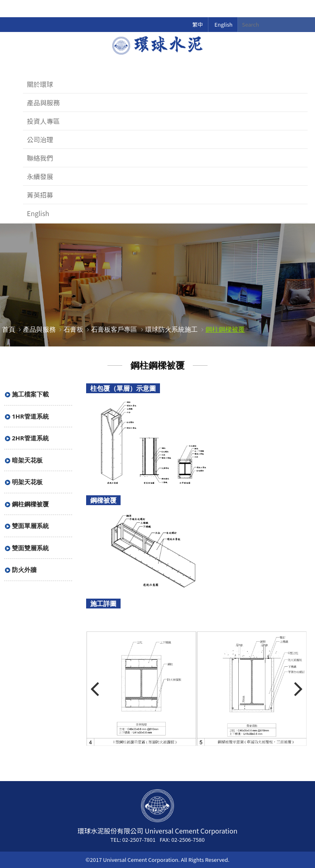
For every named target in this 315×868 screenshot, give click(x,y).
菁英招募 (40, 195)
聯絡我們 (40, 158)
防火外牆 (24, 570)
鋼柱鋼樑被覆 (225, 329)
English (224, 24)
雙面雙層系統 (30, 548)
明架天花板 (27, 482)
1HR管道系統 (30, 416)
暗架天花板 (27, 460)
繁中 (198, 24)
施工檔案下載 (30, 394)
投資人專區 (43, 121)
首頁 (9, 329)
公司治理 (40, 139)
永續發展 (40, 176)
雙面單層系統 (30, 526)
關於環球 (40, 84)
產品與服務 (43, 103)
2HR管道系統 (30, 438)
